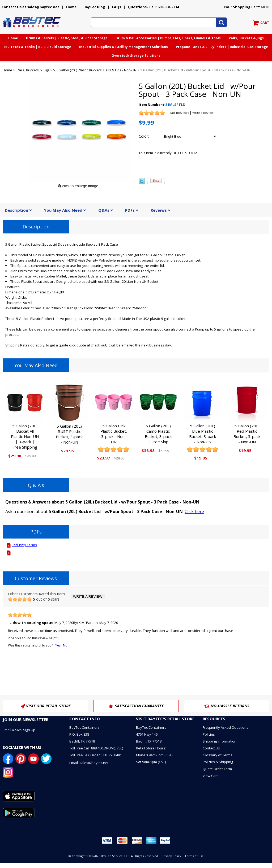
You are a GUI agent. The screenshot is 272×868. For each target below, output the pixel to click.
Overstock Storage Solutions (136, 56)
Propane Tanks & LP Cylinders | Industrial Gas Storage (222, 47)
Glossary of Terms (218, 755)
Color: (144, 136)
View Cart (210, 776)
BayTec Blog (94, 7)
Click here (194, 511)
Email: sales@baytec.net (89, 763)
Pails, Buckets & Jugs (246, 38)
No (65, 645)
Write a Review (203, 113)
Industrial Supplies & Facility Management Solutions (124, 47)
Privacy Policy (171, 856)
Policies (209, 734)
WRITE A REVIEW (88, 596)
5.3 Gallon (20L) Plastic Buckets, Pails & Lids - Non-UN (95, 70)
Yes (58, 645)
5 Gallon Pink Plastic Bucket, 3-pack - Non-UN (114, 434)
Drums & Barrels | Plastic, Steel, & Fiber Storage (67, 38)
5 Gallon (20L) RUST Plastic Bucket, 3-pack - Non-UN (69, 434)
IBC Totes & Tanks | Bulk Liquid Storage (38, 47)
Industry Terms (21, 545)
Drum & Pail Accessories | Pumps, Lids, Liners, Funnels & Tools (168, 38)
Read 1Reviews (178, 113)
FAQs (117, 7)
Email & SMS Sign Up (19, 730)
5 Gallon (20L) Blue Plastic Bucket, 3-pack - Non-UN (203, 434)
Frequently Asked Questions (226, 727)
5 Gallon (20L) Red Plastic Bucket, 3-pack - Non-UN (247, 434)
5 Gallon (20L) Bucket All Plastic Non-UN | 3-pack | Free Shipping (25, 436)
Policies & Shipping (218, 762)
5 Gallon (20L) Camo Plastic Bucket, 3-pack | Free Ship (158, 434)
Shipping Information (220, 741)
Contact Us (211, 748)
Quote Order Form (217, 769)
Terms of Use (194, 856)
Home (71, 7)
